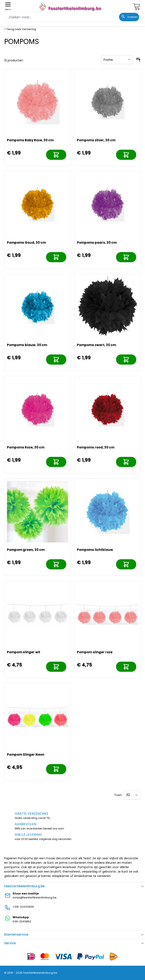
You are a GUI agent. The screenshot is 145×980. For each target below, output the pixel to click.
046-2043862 (22, 921)
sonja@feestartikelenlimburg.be (35, 897)
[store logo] (71, 7)
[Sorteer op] (117, 60)
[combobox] (72, 17)
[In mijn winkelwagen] (56, 155)
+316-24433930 (23, 907)
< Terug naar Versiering (20, 29)
